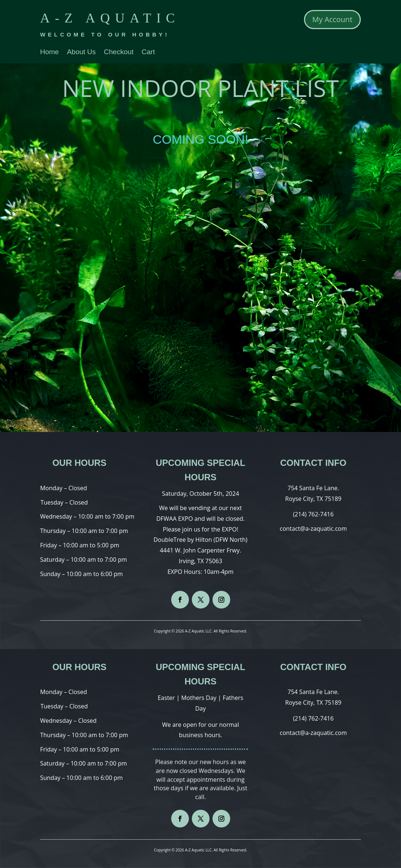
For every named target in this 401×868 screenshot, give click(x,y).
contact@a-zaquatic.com (313, 529)
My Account (333, 19)
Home (50, 53)
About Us (81, 53)
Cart (148, 53)
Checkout (119, 53)
